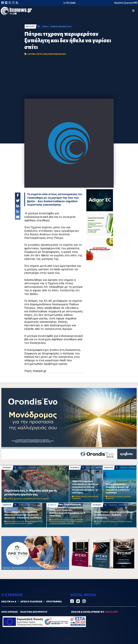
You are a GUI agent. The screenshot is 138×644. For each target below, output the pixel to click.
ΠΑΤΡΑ (39, 54)
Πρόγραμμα (54, 602)
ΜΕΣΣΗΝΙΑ (18, 499)
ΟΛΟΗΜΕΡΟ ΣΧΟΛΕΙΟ (75, 522)
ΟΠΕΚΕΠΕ (77, 497)
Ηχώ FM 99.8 (9, 602)
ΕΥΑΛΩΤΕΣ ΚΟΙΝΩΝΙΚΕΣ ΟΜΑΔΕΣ (62, 524)
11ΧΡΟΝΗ (31, 54)
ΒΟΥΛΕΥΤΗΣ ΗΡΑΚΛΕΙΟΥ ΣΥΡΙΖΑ (21, 524)
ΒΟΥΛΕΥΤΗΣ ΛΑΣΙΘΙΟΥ (58, 522)
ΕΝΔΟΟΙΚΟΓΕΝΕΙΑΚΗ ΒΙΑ (55, 54)
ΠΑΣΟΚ (71, 520)
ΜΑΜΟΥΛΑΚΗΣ (31, 522)
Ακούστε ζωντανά (126, 3)
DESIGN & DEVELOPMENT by (95, 612)
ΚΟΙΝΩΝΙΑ (7, 468)
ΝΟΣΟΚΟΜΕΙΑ (12, 522)
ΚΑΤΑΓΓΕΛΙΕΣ (101, 522)
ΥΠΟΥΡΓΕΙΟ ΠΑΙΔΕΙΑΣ (59, 520)
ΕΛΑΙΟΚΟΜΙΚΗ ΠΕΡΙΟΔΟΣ (32, 499)
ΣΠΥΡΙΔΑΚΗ (79, 520)
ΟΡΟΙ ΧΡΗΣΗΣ (10, 612)
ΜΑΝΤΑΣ (46, 499)
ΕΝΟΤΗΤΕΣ (30, 27)
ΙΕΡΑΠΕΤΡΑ (108, 468)
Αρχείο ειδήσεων (31, 602)
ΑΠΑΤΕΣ (84, 497)
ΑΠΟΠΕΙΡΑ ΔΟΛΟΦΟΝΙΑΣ (116, 522)
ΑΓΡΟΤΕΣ (10, 499)
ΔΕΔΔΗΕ (120, 497)
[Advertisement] (69, 78)
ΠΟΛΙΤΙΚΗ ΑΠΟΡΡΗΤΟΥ (34, 612)
